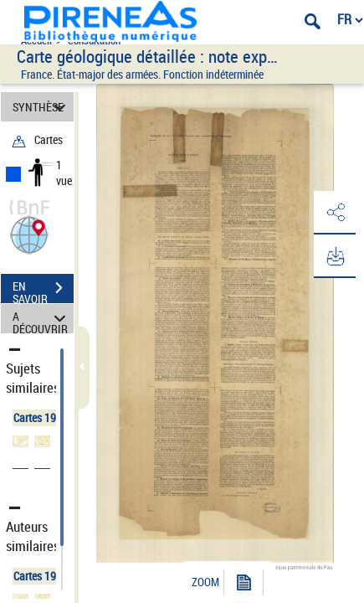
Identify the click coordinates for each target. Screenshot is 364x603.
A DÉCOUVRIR (41, 319)
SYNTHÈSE (41, 107)
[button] (29, 233)
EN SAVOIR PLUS (43, 290)
